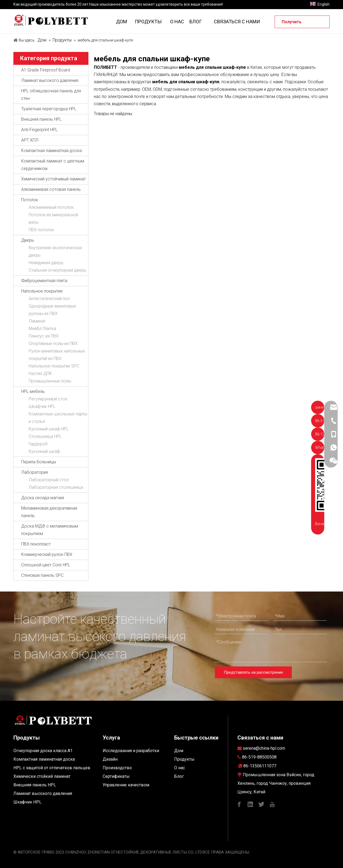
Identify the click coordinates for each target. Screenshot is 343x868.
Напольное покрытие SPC (54, 366)
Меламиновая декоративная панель (49, 512)
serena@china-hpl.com (264, 748)
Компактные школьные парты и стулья (58, 418)
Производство (117, 768)
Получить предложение (296, 24)
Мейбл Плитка (42, 329)
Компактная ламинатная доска (51, 151)
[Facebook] (239, 804)
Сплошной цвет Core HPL (46, 565)
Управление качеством (126, 785)
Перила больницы (39, 462)
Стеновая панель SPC (42, 575)
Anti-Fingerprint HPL (39, 130)
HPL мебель (33, 391)
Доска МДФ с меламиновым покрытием (50, 530)
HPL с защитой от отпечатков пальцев (52, 768)
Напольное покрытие (42, 291)
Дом (179, 751)
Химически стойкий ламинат (42, 776)
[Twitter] (261, 804)
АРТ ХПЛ (30, 140)
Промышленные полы (50, 381)
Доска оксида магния (43, 498)
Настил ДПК (40, 374)
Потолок (30, 200)
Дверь (28, 240)
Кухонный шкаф (44, 451)
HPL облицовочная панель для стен (51, 95)
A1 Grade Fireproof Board (46, 70)
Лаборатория (35, 472)
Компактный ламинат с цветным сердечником (53, 165)
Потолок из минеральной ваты (53, 219)
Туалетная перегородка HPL (49, 109)
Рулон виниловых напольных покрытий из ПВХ (57, 355)
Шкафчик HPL (42, 406)
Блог (179, 776)
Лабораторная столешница (56, 487)
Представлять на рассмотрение (253, 672)
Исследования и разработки (131, 751)
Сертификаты (116, 776)
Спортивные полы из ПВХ (53, 344)
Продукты (184, 759)
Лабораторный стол (49, 480)
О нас (180, 768)
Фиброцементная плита (44, 281)
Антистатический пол (49, 299)
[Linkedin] (250, 804)
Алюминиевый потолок (51, 207)
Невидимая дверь (46, 263)
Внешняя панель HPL (41, 119)
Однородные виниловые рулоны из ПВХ (52, 310)
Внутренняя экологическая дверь (55, 251)
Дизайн (110, 759)
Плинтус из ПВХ (44, 336)
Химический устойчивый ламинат (53, 179)
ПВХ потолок (41, 230)
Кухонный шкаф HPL (49, 429)
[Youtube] (272, 804)
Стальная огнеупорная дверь (57, 270)
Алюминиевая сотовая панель (51, 189)
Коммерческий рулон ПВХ (47, 554)
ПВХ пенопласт (36, 544)
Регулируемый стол (48, 399)
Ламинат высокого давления (50, 80)
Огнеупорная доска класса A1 (43, 751)
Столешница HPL (45, 436)
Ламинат (37, 321)
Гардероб (38, 444)
